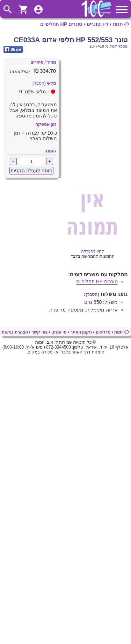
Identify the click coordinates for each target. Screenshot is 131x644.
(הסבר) (39, 83)
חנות (118, 24)
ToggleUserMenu (38, 9)
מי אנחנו (59, 332)
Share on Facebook (13, 49)
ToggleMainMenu (122, 9)
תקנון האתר (81, 332)
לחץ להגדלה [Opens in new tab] (93, 249)
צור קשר (39, 332)
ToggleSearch (8, 9)
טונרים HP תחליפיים (61, 24)
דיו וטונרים (97, 24)
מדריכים (103, 332)
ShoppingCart (23, 9)
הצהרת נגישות (15, 332)
